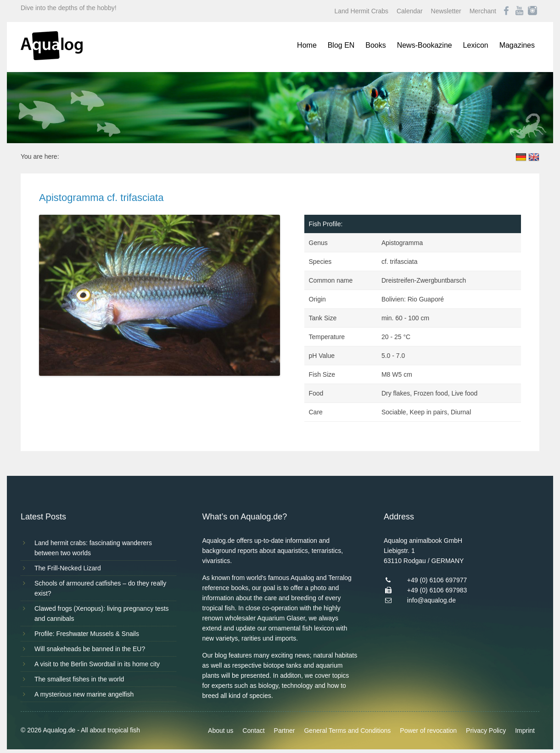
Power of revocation (428, 731)
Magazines (517, 45)
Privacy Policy (486, 731)
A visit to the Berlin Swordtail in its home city (97, 664)
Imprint (525, 731)
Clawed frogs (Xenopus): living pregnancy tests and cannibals (102, 614)
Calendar (410, 11)
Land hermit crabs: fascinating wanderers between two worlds (93, 548)
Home (307, 45)
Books (375, 45)
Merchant (483, 11)
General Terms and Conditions (347, 731)
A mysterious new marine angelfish (84, 694)
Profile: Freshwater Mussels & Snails (87, 634)
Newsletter (446, 11)
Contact (253, 731)
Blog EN (341, 45)
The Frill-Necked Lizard (68, 568)
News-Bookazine (425, 45)
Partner (285, 731)
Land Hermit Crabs (362, 11)
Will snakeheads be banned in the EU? (90, 649)
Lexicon (476, 45)
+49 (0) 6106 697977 (437, 580)
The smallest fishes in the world (79, 679)
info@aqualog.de (431, 600)
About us (221, 731)
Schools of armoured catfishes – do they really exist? (100, 588)
